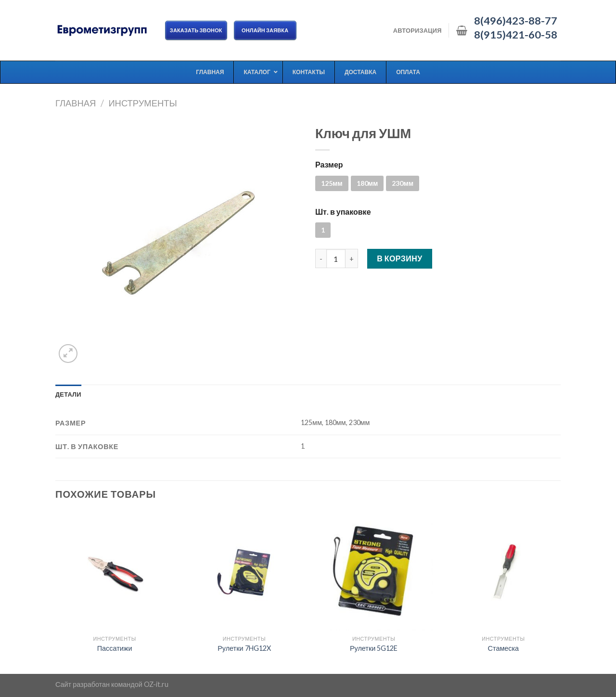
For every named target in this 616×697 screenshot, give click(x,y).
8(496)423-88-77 (516, 21)
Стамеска (504, 648)
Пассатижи (115, 648)
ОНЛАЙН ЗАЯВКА (265, 30)
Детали (68, 394)
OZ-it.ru (156, 684)
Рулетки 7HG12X (244, 648)
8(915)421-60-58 (516, 35)
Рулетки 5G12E (374, 648)
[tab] (68, 394)
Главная (76, 103)
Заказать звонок (196, 30)
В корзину (400, 258)
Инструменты (142, 103)
